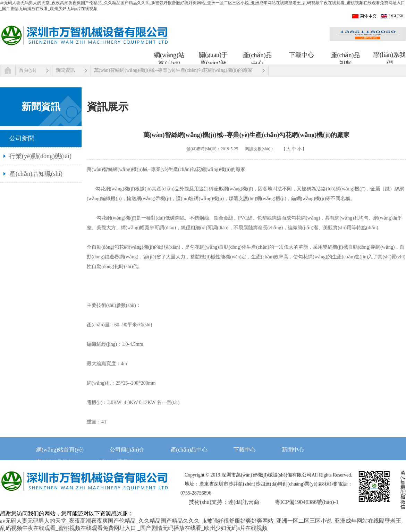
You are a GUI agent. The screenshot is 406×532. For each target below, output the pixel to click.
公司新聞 (22, 138)
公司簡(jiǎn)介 (127, 450)
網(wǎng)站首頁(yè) (169, 58)
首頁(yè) (28, 70)
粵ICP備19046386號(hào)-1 (307, 502)
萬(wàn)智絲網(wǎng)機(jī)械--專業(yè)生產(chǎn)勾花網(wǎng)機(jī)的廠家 (173, 70)
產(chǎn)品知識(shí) (36, 174)
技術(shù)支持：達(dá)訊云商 (224, 502)
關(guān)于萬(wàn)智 (213, 58)
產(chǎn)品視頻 (346, 58)
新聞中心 (293, 450)
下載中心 (302, 55)
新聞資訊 (65, 70)
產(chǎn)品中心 (257, 58)
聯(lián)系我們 (390, 58)
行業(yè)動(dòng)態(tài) (40, 156)
